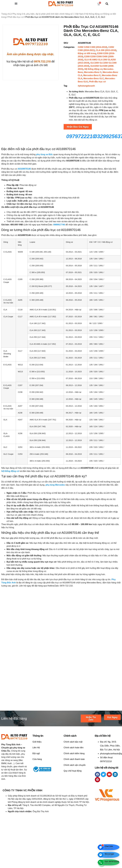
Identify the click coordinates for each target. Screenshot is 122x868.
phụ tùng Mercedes (55, 485)
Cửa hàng (37, 774)
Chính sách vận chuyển (75, 779)
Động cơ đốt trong (87, 53)
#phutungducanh (86, 86)
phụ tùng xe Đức (44, 154)
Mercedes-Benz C (93, 72)
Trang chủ (6, 14)
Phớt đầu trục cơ (16, 17)
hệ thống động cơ (10, 471)
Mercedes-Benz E (92, 75)
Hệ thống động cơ (94, 14)
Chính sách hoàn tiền (74, 762)
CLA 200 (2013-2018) (106, 50)
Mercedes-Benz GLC (94, 78)
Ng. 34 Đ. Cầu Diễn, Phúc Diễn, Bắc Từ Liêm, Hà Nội (110, 760)
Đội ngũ (36, 768)
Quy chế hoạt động (73, 785)
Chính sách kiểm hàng (74, 768)
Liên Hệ (36, 762)
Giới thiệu (37, 756)
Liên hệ (7, 651)
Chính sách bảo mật (73, 756)
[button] (16, 3)
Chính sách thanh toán (74, 774)
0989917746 (59, 225)
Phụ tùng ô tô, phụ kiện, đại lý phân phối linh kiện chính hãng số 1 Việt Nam (48, 14)
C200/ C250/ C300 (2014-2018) (92, 47)
